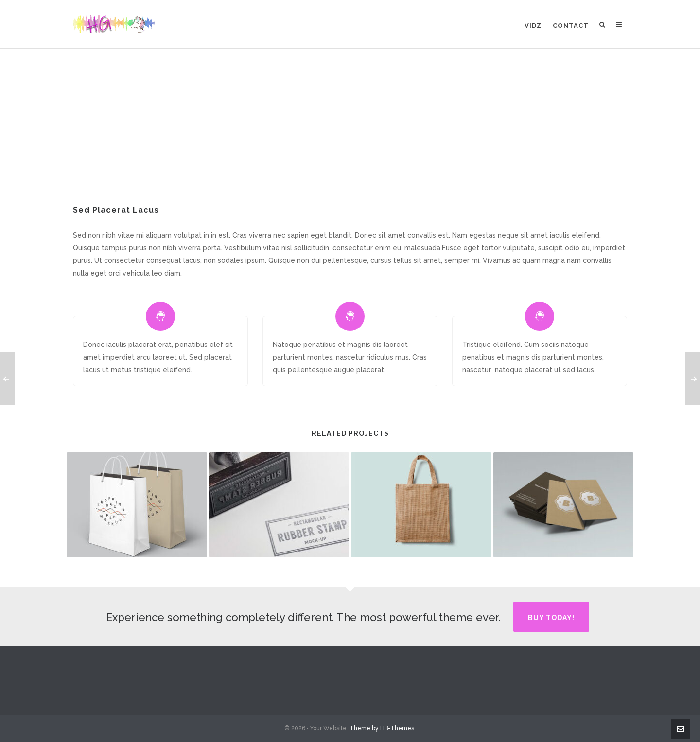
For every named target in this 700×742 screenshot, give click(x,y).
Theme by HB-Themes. (383, 728)
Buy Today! (551, 618)
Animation (336, 147)
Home (302, 147)
